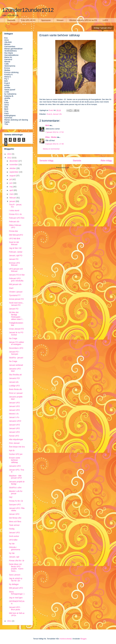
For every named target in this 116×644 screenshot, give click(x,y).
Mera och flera (15, 522)
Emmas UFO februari (15, 264)
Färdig (12, 529)
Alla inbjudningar (16, 439)
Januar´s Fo (14, 417)
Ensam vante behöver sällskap (15, 460)
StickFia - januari (16, 358)
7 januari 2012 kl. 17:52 (55, 132)
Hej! (11, 497)
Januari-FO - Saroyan (14, 353)
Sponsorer (46, 20)
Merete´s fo (14, 414)
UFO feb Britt (15, 239)
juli (11, 179)
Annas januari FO (16, 299)
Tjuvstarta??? (15, 295)
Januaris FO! (14, 378)
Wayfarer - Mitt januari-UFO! (15, 477)
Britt (47, 125)
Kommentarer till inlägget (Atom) (82, 168)
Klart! (11, 288)
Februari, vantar (16, 252)
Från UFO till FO (28, 20)
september (14, 172)
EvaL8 (49, 114)
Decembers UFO (16, 348)
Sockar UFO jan (16, 454)
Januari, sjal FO (16, 255)
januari (13, 201)
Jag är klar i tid (15, 248)
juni (11, 183)
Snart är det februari (14, 243)
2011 (10, 621)
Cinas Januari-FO (16, 329)
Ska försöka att (15, 375)
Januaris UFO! (15, 421)
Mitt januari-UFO (16, 588)
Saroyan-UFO (15, 505)
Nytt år (12, 450)
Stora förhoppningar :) (17, 593)
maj (11, 187)
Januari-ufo (14, 382)
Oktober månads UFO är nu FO (83, 20)
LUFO (105, 20)
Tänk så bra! (14, 525)
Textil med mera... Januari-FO (16, 304)
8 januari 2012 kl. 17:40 (55, 144)
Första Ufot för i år (17, 561)
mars (12, 194)
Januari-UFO (14, 425)
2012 (10, 158)
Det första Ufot (15, 518)
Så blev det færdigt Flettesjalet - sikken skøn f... (16, 316)
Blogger (83, 639)
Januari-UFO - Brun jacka (15, 608)
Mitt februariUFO (16, 235)
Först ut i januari (16, 393)
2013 (10, 154)
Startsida (11, 20)
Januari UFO (14, 403)
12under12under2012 (28, 10)
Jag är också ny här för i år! (16, 580)
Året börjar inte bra (17, 447)
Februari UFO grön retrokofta (16, 280)
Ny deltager (14, 584)
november (14, 165)
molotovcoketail (66, 639)
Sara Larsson (15, 575)
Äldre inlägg (106, 161)
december (14, 161)
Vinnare (60, 20)
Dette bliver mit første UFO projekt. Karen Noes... (16, 568)
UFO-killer (13, 540)
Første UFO (14, 436)
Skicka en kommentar (51, 149)
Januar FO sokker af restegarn (17, 343)
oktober (13, 168)
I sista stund (14, 210)
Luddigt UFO (14, 386)
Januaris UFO (15, 466)
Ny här (12, 544)
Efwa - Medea (51, 137)
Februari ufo (14, 222)
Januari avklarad (16, 365)
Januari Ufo (57, 114)
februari (13, 198)
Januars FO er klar (17, 275)
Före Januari (14, 443)
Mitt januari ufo (15, 284)
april (11, 190)
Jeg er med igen (16, 598)
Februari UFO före (17, 218)
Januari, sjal (14, 557)
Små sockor (14, 536)
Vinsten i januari (16, 292)
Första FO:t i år (15, 214)
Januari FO (14, 259)
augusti (13, 176)
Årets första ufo (15, 389)
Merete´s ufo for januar (16, 492)
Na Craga (13, 338)
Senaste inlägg (46, 161)
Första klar (13, 231)
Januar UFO (14, 514)
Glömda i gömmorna (15, 548)
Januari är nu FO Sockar (16, 334)
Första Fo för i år (16, 501)
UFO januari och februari (16, 270)
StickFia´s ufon (15, 488)
